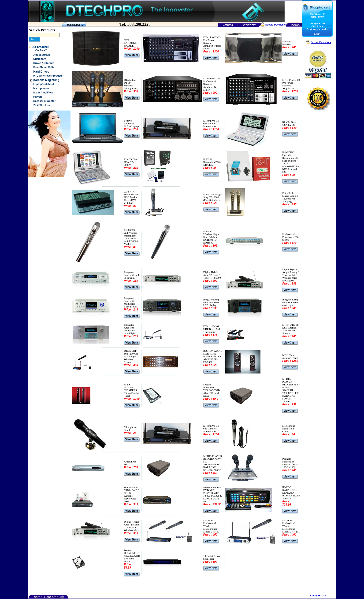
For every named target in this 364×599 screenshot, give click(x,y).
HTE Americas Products (48, 76)
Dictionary (40, 59)
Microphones (41, 88)
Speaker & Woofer (44, 101)
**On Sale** (40, 50)
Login (317, 34)
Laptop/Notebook (44, 84)
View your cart (317, 23)
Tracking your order (317, 29)
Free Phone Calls (44, 67)
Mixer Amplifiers (43, 92)
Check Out (317, 26)
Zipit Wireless (42, 105)
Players (38, 97)
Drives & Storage (44, 63)
